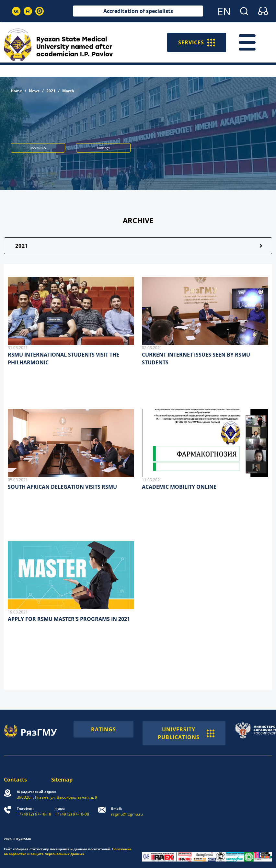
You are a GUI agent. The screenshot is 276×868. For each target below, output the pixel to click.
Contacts (15, 780)
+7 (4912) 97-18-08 (72, 811)
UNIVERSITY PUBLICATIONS (186, 733)
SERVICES (197, 42)
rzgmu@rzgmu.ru (127, 811)
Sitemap (62, 780)
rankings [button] (103, 148)
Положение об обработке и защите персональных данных (68, 851)
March (68, 91)
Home (16, 91)
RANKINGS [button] (38, 148)
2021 (51, 91)
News (34, 91)
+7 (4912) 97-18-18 (34, 811)
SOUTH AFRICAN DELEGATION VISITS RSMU (62, 487)
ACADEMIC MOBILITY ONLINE (179, 487)
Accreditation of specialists (138, 11)
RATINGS (103, 729)
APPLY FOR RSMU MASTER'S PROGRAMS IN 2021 (69, 619)
